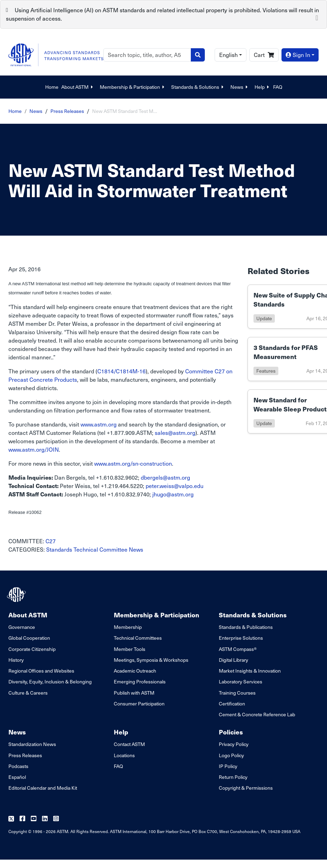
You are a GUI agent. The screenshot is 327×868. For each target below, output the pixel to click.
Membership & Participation (133, 87)
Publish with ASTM (134, 693)
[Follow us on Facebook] (22, 819)
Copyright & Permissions (246, 788)
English (228, 55)
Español (17, 777)
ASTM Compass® (238, 649)
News (240, 87)
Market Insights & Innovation (250, 671)
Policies (231, 732)
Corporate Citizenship (32, 649)
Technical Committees (138, 638)
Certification (232, 704)
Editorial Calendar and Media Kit (43, 788)
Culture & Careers (28, 693)
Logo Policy (231, 755)
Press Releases (67, 111)
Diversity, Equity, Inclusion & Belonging (50, 682)
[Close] (317, 17)
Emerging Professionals (140, 682)
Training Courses (237, 693)
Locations (124, 755)
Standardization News (32, 744)
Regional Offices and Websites (41, 671)
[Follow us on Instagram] (56, 819)
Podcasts (18, 766)
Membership (128, 627)
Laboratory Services (241, 682)
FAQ (278, 87)
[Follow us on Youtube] (34, 819)
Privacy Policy (234, 744)
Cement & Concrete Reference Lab (257, 714)
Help (262, 87)
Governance (22, 627)
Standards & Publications (246, 627)
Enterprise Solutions (241, 638)
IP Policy (228, 766)
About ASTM (78, 87)
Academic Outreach (135, 671)
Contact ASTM (129, 744)
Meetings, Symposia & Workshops (151, 660)
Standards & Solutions (198, 87)
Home (52, 87)
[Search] (147, 55)
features (266, 371)
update (264, 318)
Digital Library (234, 660)
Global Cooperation (29, 638)
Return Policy (233, 777)
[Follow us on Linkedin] (45, 819)
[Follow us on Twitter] (11, 819)
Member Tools (130, 649)
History (16, 660)
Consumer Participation (139, 704)
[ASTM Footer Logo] (17, 595)
